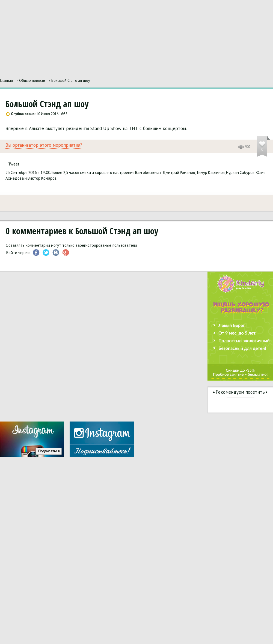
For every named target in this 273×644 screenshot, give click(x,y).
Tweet (14, 164)
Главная (6, 80)
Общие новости (32, 80)
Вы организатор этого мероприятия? (44, 145)
